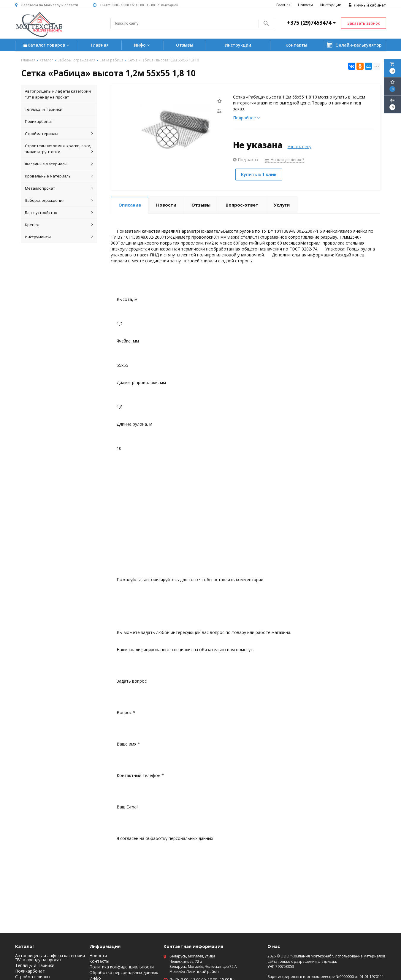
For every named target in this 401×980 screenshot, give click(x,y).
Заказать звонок (364, 23)
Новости (306, 5)
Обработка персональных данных (124, 973)
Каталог (25, 946)
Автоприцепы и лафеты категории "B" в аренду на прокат (58, 94)
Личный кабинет (368, 5)
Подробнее (246, 118)
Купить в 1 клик (260, 175)
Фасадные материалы (59, 164)
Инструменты (59, 237)
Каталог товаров (47, 46)
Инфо (142, 45)
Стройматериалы (59, 134)
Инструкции (331, 5)
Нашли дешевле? (284, 160)
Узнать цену (299, 147)
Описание (130, 204)
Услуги (282, 204)
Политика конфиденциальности (122, 967)
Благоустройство (59, 213)
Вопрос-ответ (242, 204)
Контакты (296, 45)
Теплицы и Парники (44, 110)
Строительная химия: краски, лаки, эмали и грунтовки (59, 149)
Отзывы (185, 45)
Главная (284, 5)
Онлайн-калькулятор (354, 45)
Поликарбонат (39, 122)
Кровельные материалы (59, 176)
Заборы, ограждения (59, 201)
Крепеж (59, 225)
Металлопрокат (59, 188)
